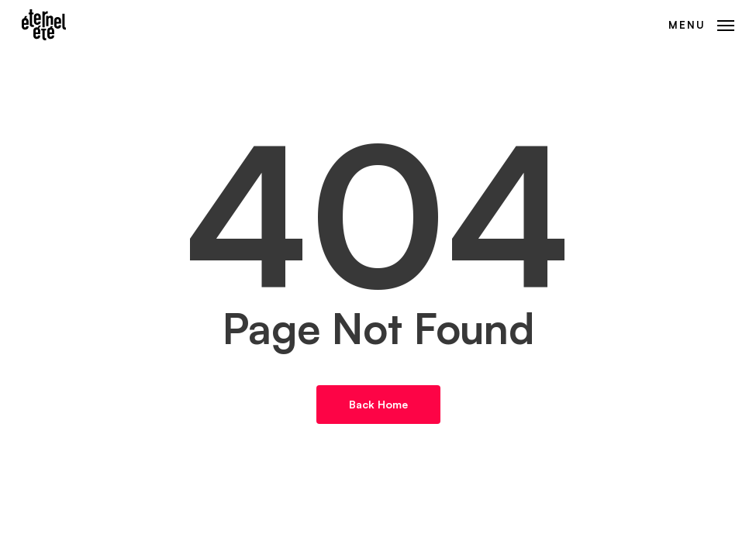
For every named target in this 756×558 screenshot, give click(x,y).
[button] (701, 23)
